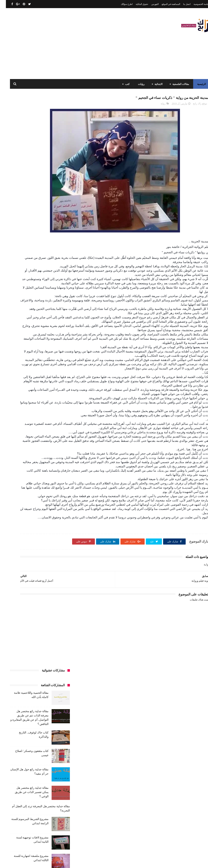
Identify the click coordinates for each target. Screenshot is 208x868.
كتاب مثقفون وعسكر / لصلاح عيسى (26, 840)
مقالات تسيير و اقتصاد (51, 485)
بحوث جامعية (55, 365)
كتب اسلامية (44, 410)
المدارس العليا (28, 357)
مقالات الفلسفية (175, 84)
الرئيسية (196, 84)
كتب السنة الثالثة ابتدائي (50, 425)
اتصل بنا (181, 4)
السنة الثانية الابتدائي (51, 342)
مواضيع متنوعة (36, 500)
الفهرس (149, 4)
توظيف (58, 387)
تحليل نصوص (37, 380)
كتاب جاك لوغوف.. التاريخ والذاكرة (27, 821)
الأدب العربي (55, 320)
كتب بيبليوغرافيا (54, 462)
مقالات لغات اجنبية (52, 492)
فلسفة (34, 402)
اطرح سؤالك (121, 4)
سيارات (35, 395)
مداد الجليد (135, 862)
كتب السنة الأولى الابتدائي (33, 417)
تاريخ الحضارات (27, 372)
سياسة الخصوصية (196, 4)
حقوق (46, 387)
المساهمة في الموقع (165, 4)
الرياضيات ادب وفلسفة (50, 327)
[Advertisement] (78, 44)
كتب (121, 84)
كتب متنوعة (39, 470)
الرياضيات (26, 320)
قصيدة (58, 410)
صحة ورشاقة (19, 395)
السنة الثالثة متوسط (27, 335)
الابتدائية (153, 84)
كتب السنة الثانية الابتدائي (49, 432)
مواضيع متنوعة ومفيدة (51, 507)
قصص (22, 402)
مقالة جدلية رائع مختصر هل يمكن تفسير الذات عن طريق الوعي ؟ (26, 220)
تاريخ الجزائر (37, 365)
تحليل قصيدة (55, 380)
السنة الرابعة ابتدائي (24, 350)
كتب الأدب (57, 417)
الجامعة (40, 320)
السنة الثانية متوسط (26, 342)
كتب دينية (20, 462)
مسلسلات (57, 477)
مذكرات (23, 470)
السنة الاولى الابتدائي (23, 327)
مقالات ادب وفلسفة (24, 477)
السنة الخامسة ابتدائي (51, 350)
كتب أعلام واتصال (23, 410)
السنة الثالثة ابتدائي (52, 335)
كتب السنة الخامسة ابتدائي (48, 440)
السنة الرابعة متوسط (51, 357)
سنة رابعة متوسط (53, 395)
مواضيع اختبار (55, 500)
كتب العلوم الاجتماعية (20, 447)
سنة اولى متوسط (19, 387)
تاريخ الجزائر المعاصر (51, 372)
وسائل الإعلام (55, 515)
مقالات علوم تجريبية (24, 485)
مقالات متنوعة (30, 492)
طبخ (60, 402)
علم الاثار (47, 402)
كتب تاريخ (35, 462)
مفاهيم (43, 477)
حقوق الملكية (136, 4)
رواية (157, 106)
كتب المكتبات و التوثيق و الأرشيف (45, 455)
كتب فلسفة (56, 470)
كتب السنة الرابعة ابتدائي (49, 447)
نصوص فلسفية (27, 507)
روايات (135, 84)
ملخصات (13, 492)
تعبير (22, 380)
